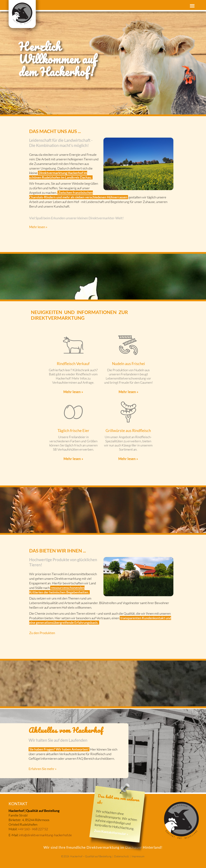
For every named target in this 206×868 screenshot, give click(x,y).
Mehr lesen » (38, 227)
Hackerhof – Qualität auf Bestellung (91, 856)
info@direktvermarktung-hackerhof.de (45, 835)
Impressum (138, 856)
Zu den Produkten (42, 633)
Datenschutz (122, 856)
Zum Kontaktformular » (111, 832)
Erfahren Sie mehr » (43, 769)
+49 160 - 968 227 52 (33, 829)
